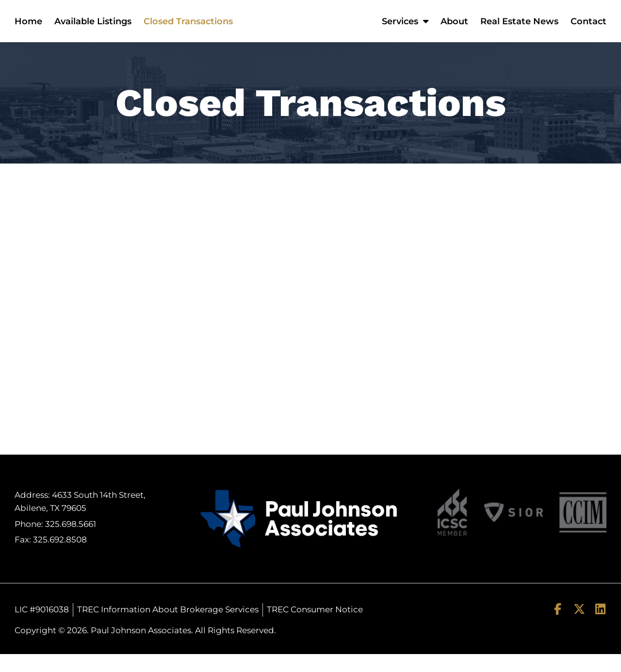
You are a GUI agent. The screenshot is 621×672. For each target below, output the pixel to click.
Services (405, 30)
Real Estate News (519, 30)
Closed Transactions (188, 30)
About (454, 30)
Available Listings (93, 30)
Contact (588, 30)
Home (28, 30)
